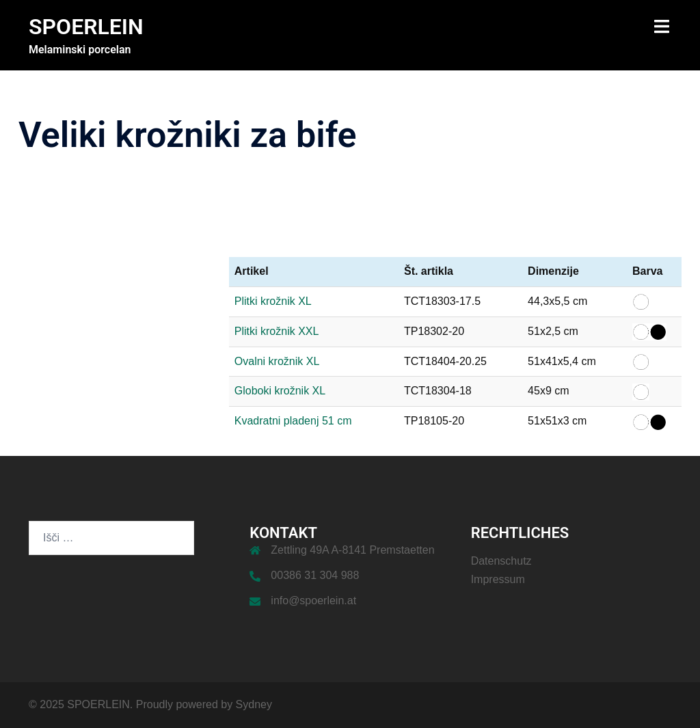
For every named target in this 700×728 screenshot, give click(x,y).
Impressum (498, 579)
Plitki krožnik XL (273, 301)
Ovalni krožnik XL (277, 361)
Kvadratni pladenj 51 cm (293, 421)
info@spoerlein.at (313, 601)
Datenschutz (501, 561)
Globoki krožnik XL (280, 391)
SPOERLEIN (86, 27)
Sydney (254, 704)
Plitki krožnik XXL (277, 331)
